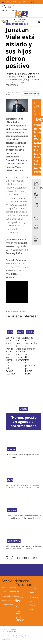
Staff (32, 593)
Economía (5, 604)
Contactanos (35, 588)
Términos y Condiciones (9, 629)
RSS (32, 610)
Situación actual (23, 332)
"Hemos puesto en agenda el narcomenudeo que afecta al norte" (24, 426)
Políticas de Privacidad (10, 631)
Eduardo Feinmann (16, 160)
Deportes (12, 592)
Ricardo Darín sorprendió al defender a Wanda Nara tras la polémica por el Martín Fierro (31, 356)
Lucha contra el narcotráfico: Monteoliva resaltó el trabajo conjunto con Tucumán (23, 517)
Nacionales (6, 600)
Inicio (4, 588)
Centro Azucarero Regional (20, 619)
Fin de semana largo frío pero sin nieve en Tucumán (23, 456)
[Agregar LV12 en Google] (31, 94)
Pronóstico (11, 449)
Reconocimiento (32, 332)
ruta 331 (18, 592)
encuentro (24, 409)
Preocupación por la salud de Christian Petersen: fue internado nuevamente (23, 349)
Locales (5, 592)
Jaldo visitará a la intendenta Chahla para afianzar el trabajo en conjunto (23, 547)
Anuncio (10, 480)
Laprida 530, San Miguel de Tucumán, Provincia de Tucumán (14, 637)
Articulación (12, 510)
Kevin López (18, 612)
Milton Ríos (19, 606)
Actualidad (6, 596)
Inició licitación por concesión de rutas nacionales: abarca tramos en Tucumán (23, 486)
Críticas (10, 332)
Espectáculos (14, 596)
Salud (11, 604)
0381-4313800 (6, 640)
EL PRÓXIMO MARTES (14, 541)
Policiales (12, 588)
